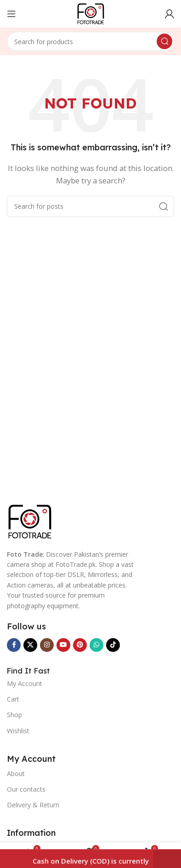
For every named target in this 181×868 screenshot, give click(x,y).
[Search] (90, 41)
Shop (14, 715)
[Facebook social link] (14, 645)
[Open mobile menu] (11, 14)
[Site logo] (91, 13)
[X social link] (30, 645)
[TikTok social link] (113, 645)
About (16, 774)
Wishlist (18, 731)
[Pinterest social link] (80, 645)
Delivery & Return (33, 805)
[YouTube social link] (63, 645)
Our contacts (26, 789)
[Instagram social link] (47, 645)
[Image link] (30, 520)
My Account (25, 683)
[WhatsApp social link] (96, 645)
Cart (13, 699)
